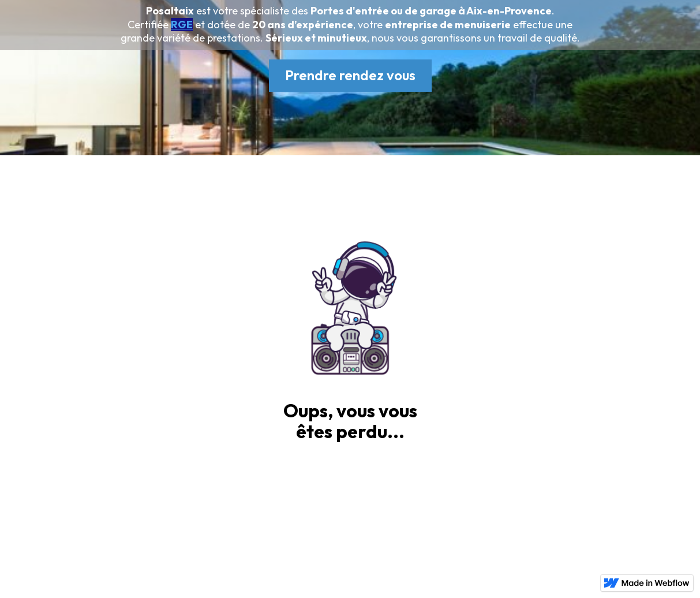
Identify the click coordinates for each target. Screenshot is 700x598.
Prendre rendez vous (350, 75)
